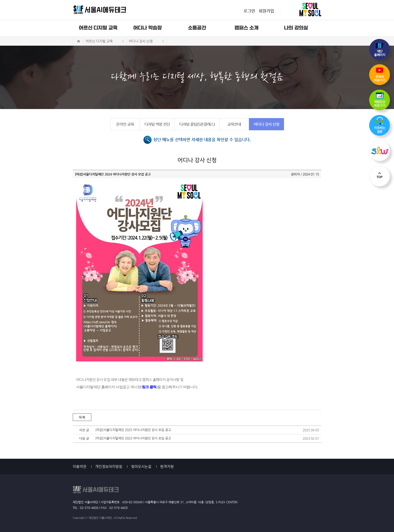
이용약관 (80, 467)
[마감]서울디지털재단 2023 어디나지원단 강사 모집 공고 (133, 438)
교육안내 (234, 124)
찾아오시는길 (141, 467)
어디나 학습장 (148, 28)
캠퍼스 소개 (246, 28)
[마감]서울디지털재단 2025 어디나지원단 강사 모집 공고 (133, 430)
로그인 (249, 11)
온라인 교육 (125, 124)
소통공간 (197, 28)
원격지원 (167, 467)
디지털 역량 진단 (157, 124)
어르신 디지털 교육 (98, 28)
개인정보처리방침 (109, 467)
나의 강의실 (296, 28)
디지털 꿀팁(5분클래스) (197, 124)
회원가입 (266, 11)
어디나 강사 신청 (266, 124)
